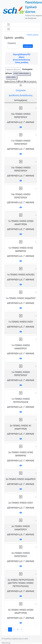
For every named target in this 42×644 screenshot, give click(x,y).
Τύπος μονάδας (21, 62)
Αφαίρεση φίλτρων (13, 69)
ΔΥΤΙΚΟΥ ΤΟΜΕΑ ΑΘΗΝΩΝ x (22, 73)
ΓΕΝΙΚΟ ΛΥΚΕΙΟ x (11, 77)
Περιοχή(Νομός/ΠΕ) (21, 54)
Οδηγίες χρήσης (33, 35)
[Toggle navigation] (9, 25)
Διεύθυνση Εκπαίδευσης (21, 95)
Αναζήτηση (28, 46)
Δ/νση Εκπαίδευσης (22, 60)
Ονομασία (12, 43)
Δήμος (22, 57)
